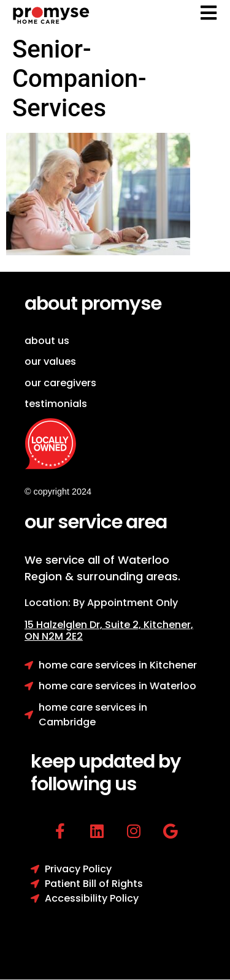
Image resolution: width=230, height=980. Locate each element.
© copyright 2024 (58, 492)
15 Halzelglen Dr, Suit (84, 625)
